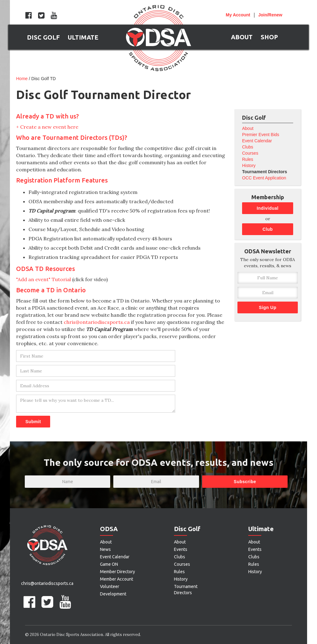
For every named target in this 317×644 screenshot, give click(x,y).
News (105, 549)
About (248, 128)
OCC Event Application (264, 178)
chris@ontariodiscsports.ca (97, 322)
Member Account (117, 579)
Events (181, 549)
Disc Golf (187, 529)
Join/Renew (270, 15)
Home (22, 79)
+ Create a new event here (47, 127)
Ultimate (261, 529)
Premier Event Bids (261, 135)
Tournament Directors (265, 172)
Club (268, 229)
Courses (250, 153)
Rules (248, 159)
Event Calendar (257, 141)
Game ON (109, 564)
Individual (267, 208)
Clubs (248, 147)
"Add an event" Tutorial (43, 279)
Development (113, 594)
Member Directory (117, 572)
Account (238, 15)
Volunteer (110, 586)
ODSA (109, 529)
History (249, 165)
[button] (43, 37)
